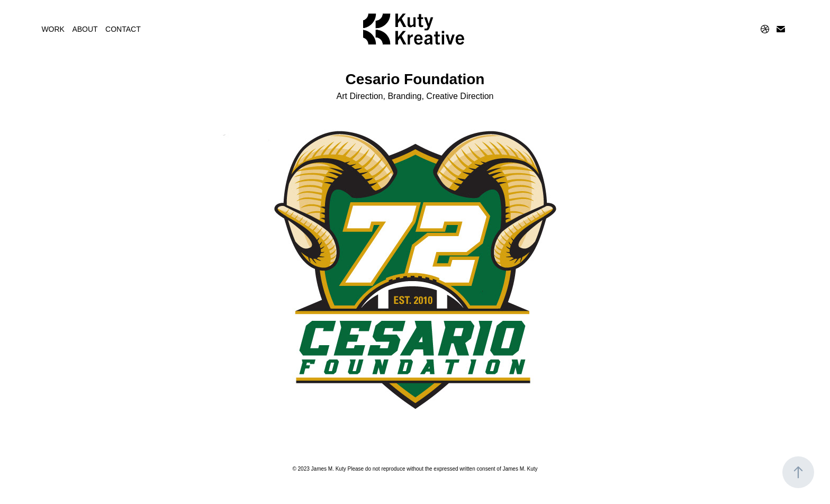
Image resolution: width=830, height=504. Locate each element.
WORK (53, 29)
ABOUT (85, 29)
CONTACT (123, 29)
